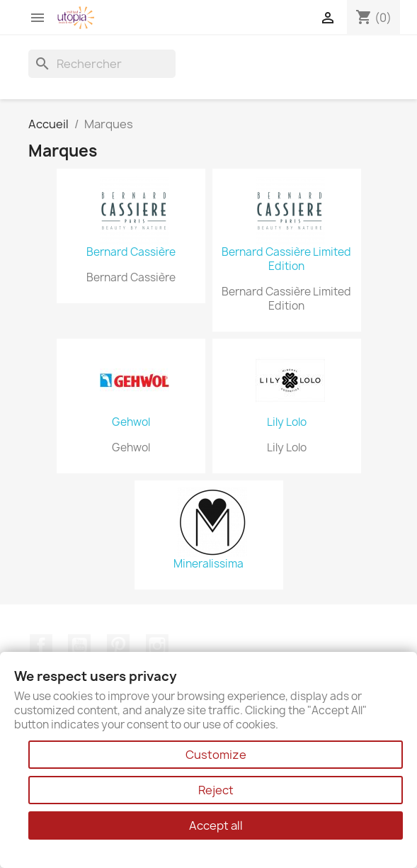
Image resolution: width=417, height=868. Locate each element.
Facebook (41, 646)
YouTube (79, 646)
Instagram (157, 646)
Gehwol (131, 422)
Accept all (216, 825)
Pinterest (118, 646)
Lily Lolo (287, 422)
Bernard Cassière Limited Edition (286, 259)
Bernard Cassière (131, 252)
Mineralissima (208, 564)
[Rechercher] (102, 64)
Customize (216, 755)
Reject (216, 790)
